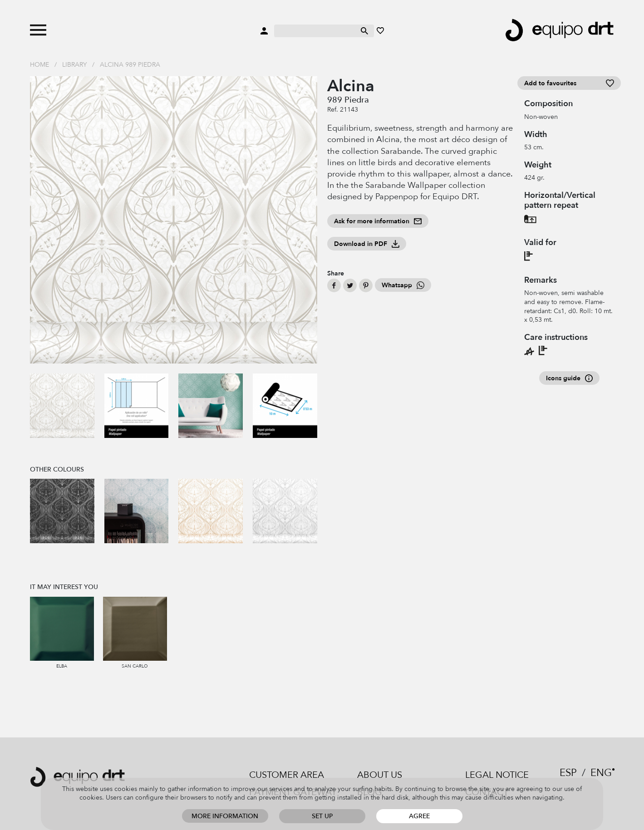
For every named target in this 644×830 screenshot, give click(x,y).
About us (380, 775)
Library (74, 65)
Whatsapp (403, 285)
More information (225, 816)
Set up (322, 816)
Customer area (287, 775)
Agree (419, 816)
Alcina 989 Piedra (130, 65)
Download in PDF (367, 244)
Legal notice (497, 775)
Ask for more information (378, 221)
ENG (601, 773)
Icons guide (569, 378)
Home (39, 65)
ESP (568, 773)
